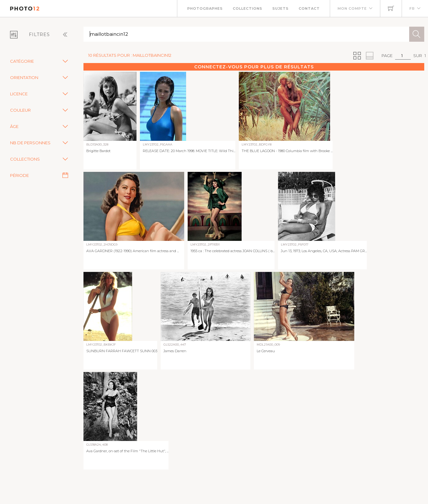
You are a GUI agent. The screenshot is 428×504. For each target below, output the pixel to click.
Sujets (281, 8)
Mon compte (352, 8)
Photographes (205, 8)
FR (412, 8)
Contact (309, 8)
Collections (248, 8)
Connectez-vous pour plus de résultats (254, 67)
